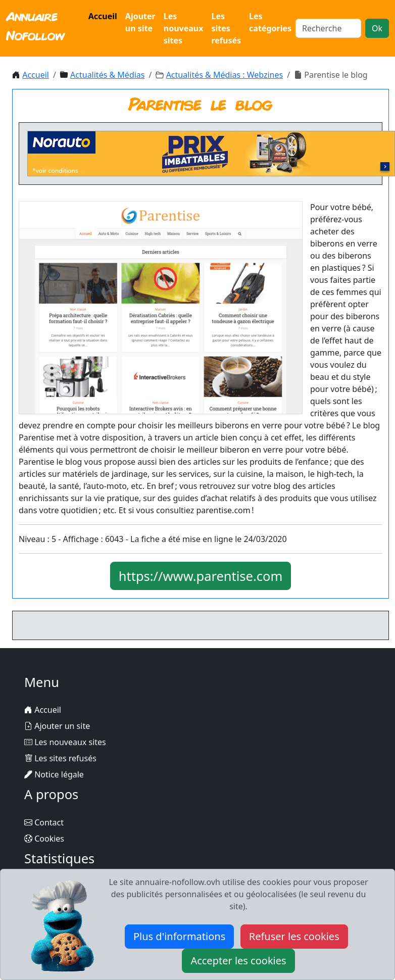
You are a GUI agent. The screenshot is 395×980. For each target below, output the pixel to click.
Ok (377, 28)
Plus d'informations (179, 936)
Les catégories (270, 22)
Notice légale (54, 774)
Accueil (103, 16)
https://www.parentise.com (201, 576)
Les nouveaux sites (184, 28)
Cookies (44, 839)
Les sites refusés (226, 28)
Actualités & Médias (107, 75)
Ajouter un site (140, 22)
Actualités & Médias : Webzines (225, 75)
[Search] (328, 28)
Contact (44, 822)
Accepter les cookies (238, 961)
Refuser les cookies (294, 936)
